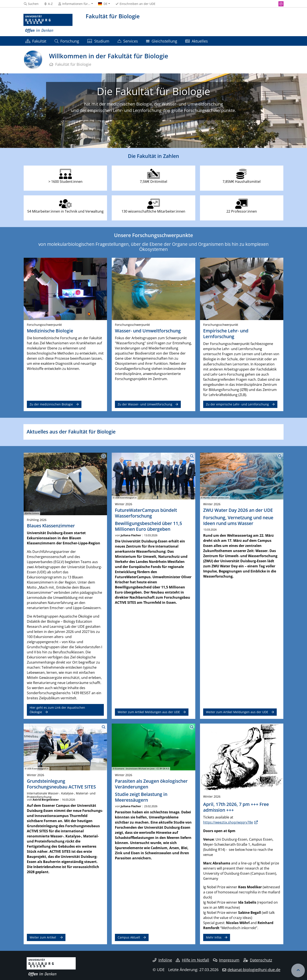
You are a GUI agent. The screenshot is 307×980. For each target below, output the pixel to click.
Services (128, 41)
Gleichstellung (161, 41)
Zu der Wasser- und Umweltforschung (145, 404)
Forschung (67, 41)
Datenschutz (258, 960)
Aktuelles (197, 41)
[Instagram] (281, 4)
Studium (98, 41)
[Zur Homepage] (48, 23)
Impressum (226, 960)
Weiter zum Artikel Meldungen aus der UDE (149, 712)
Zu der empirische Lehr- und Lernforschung (237, 404)
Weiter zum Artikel (43, 937)
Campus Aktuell (129, 937)
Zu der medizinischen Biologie (51, 404)
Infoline (162, 960)
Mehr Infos (214, 937)
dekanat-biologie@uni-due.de (254, 970)
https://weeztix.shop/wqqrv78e (228, 822)
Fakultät (36, 41)
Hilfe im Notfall (192, 960)
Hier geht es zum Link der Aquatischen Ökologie (57, 710)
